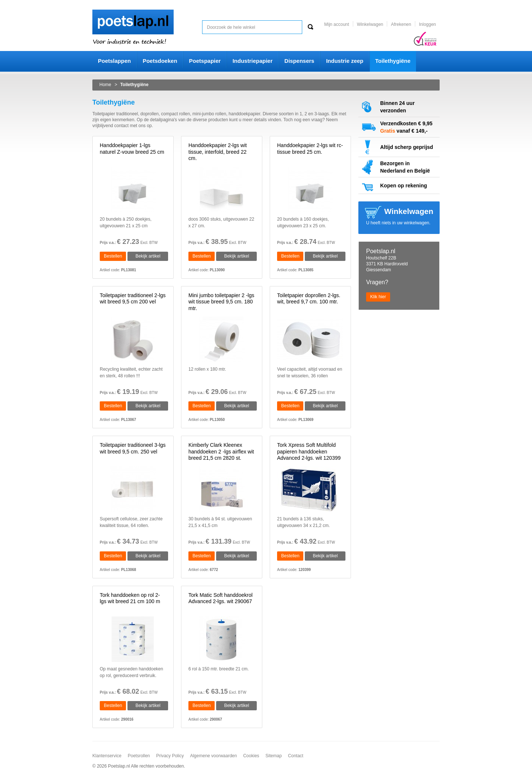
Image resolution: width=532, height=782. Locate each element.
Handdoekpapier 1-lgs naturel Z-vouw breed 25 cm (132, 149)
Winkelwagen (370, 24)
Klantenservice (107, 756)
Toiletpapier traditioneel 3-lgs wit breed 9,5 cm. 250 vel (133, 448)
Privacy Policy (170, 756)
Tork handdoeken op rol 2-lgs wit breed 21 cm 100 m (130, 598)
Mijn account (337, 24)
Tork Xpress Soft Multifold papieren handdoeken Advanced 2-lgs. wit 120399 (309, 451)
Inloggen (427, 24)
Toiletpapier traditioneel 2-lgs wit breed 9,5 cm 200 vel (133, 299)
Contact (296, 756)
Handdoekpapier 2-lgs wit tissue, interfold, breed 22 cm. (218, 152)
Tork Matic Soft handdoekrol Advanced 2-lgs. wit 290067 (221, 598)
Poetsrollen (139, 756)
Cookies (251, 756)
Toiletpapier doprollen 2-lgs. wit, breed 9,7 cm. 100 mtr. (309, 299)
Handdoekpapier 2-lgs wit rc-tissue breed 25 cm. (310, 149)
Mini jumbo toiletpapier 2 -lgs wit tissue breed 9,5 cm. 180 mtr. (221, 302)
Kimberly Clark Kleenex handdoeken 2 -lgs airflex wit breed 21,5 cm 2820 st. (221, 451)
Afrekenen (401, 24)
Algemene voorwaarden (213, 756)
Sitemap (274, 756)
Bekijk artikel (148, 256)
